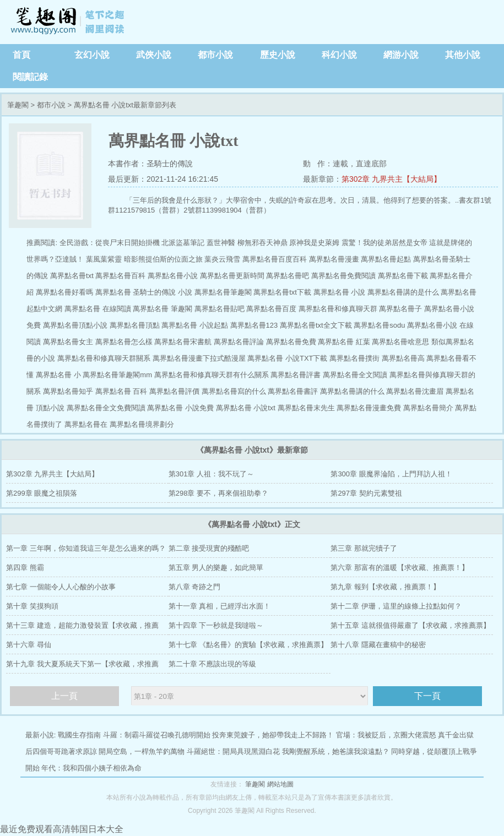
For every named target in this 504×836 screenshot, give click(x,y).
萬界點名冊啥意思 (400, 342)
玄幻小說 (92, 55)
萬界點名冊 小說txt (246, 408)
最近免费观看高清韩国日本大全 (62, 829)
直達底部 (371, 164)
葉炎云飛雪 (222, 259)
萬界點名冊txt (72, 276)
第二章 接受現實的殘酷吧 (209, 548)
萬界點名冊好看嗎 (64, 292)
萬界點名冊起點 (386, 259)
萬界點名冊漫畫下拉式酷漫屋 (199, 358)
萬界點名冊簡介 (428, 408)
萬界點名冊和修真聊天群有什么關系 (212, 375)
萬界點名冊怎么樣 (124, 342)
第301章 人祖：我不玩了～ (211, 474)
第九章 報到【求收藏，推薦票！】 (385, 587)
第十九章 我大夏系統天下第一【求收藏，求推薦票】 (82, 667)
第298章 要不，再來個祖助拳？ (218, 493)
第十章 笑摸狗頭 (32, 606)
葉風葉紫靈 (104, 259)
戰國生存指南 (79, 735)
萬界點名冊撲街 (354, 358)
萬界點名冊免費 (291, 342)
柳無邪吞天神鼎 (262, 243)
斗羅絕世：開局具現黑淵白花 (233, 751)
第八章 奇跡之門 (195, 587)
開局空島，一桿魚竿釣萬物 (142, 751)
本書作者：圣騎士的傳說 (150, 164)
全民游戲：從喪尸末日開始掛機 (110, 243)
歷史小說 (278, 55)
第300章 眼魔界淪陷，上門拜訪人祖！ (391, 474)
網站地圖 (280, 784)
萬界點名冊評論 (239, 342)
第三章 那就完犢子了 (364, 548)
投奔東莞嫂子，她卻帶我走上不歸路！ (273, 735)
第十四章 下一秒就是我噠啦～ (216, 625)
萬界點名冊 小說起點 (195, 325)
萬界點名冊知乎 (68, 391)
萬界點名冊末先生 (306, 408)
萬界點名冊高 (403, 358)
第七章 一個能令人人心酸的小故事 (61, 587)
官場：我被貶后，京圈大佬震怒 (386, 735)
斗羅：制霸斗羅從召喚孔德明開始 (157, 735)
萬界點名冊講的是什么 (403, 292)
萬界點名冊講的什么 (352, 391)
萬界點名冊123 (254, 325)
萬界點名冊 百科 (121, 391)
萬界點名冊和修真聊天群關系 (104, 358)
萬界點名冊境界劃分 (142, 424)
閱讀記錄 (30, 77)
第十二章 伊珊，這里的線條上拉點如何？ (396, 606)
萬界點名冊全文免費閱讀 (106, 408)
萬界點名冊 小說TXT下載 (287, 358)
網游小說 (401, 55)
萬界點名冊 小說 (340, 292)
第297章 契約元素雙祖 (366, 493)
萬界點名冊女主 (68, 342)
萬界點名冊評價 (174, 391)
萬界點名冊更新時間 (232, 276)
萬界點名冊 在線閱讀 (98, 309)
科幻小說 (339, 55)
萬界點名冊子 (400, 309)
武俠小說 (154, 55)
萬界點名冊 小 (58, 375)
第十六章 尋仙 (29, 645)
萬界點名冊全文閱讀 (355, 375)
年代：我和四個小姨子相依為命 (91, 768)
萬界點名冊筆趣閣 (223, 292)
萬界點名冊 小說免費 (180, 408)
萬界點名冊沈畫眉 (415, 391)
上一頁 (64, 696)
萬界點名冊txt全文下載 (316, 325)
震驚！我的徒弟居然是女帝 (384, 243)
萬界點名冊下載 (403, 276)
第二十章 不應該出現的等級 (213, 664)
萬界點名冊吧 (288, 276)
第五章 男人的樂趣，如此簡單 (216, 568)
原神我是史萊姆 (314, 243)
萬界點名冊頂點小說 (75, 325)
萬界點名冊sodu (379, 325)
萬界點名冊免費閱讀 (343, 276)
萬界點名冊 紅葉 (344, 342)
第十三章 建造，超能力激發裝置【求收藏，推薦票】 (82, 628)
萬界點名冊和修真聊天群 (338, 309)
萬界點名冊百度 (271, 309)
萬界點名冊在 (86, 424)
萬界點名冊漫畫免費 (369, 408)
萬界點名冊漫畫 (334, 259)
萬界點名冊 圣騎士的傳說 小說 (144, 292)
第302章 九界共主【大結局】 (391, 179)
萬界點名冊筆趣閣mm (117, 375)
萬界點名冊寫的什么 (234, 391)
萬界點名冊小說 (173, 276)
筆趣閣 (69, 22)
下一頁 (427, 696)
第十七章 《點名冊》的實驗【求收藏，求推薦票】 (248, 645)
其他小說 (463, 55)
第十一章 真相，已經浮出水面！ (220, 606)
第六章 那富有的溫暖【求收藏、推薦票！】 (400, 568)
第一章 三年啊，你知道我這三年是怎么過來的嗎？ (86, 548)
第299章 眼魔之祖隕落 (42, 493)
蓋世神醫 (221, 243)
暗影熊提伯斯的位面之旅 (163, 259)
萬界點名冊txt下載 (282, 292)
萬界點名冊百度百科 (275, 259)
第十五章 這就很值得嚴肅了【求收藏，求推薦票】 (410, 625)
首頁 (21, 55)
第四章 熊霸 (25, 568)
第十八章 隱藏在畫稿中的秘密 (378, 645)
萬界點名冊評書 (296, 375)
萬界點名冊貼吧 (220, 309)
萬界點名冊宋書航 (183, 342)
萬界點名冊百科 (120, 276)
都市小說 (215, 55)
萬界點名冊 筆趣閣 (162, 309)
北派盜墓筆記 (183, 243)
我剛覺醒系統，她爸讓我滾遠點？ (336, 751)
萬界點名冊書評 (293, 391)
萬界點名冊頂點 (135, 325)
